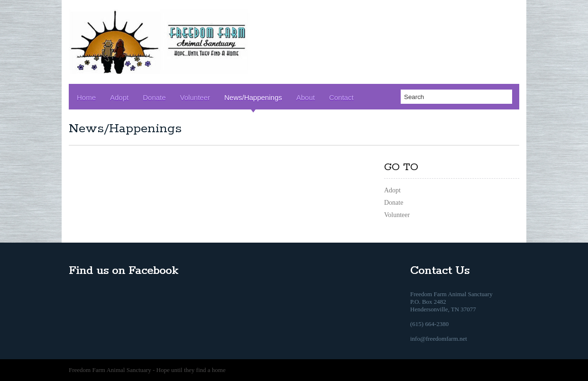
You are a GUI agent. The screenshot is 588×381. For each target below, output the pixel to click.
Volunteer (195, 97)
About (306, 97)
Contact (341, 97)
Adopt (119, 97)
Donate (154, 97)
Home (86, 97)
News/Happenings (253, 97)
